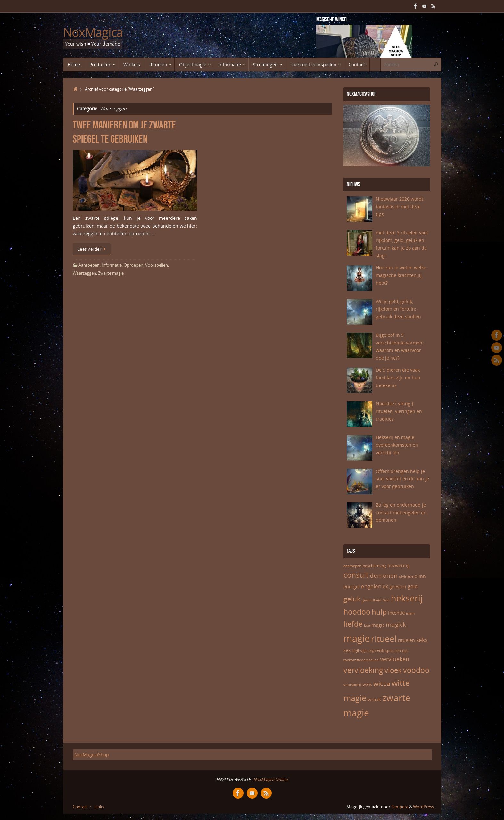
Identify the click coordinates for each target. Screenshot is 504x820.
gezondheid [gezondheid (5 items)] (372, 600)
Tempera (400, 807)
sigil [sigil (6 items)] (355, 651)
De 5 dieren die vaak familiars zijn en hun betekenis (398, 378)
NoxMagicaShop (92, 754)
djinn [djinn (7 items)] (420, 576)
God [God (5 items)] (386, 600)
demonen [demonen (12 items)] (384, 576)
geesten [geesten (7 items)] (398, 587)
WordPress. (424, 807)
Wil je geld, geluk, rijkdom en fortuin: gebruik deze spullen (398, 309)
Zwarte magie (111, 273)
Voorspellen (157, 265)
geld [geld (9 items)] (413, 586)
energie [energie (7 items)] (352, 587)
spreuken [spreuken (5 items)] (393, 651)
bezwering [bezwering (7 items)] (399, 565)
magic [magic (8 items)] (378, 625)
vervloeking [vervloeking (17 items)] (363, 670)
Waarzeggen (84, 273)
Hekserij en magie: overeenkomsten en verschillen (397, 445)
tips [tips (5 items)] (405, 651)
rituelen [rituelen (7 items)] (406, 640)
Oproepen (133, 265)
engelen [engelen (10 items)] (371, 586)
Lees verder (93, 249)
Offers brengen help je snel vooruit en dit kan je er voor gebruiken (402, 479)
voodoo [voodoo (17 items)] (416, 670)
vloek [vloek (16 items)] (393, 670)
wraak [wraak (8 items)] (374, 699)
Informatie (112, 265)
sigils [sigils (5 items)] (364, 651)
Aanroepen (89, 265)
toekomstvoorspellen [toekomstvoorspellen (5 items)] (361, 660)
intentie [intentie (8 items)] (396, 613)
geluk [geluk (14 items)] (352, 599)
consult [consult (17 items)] (356, 575)
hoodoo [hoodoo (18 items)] (357, 612)
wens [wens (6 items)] (367, 685)
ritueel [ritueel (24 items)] (384, 639)
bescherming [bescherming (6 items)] (374, 566)
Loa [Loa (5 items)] (367, 625)
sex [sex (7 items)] (347, 650)
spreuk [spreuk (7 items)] (377, 650)
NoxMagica (93, 32)
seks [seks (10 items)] (422, 640)
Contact (80, 807)
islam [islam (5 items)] (410, 613)
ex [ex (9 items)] (385, 586)
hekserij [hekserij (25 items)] (407, 598)
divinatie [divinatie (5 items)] (406, 576)
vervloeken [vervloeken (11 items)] (395, 659)
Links (99, 807)
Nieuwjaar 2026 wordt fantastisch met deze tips (400, 207)
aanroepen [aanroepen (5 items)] (352, 566)
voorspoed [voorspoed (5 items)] (352, 685)
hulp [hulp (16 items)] (379, 612)
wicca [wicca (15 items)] (382, 683)
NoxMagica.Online (270, 779)
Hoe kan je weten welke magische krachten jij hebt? (401, 275)
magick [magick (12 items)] (396, 625)
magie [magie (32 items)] (357, 638)
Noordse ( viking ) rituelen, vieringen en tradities (399, 411)
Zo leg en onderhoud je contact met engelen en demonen (401, 513)
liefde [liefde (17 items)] (353, 624)
